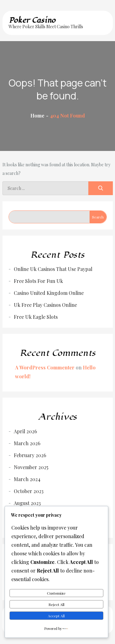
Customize (56, 593)
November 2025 (31, 467)
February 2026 (30, 455)
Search (98, 217)
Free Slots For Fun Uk (38, 281)
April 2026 (25, 431)
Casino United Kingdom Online (49, 293)
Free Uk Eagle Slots (36, 317)
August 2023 (27, 503)
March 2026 (27, 443)
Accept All (56, 616)
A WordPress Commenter (45, 367)
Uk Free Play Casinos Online (45, 305)
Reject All (56, 604)
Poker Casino (32, 20)
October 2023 (29, 491)
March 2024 (27, 479)
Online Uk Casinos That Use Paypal (53, 269)
